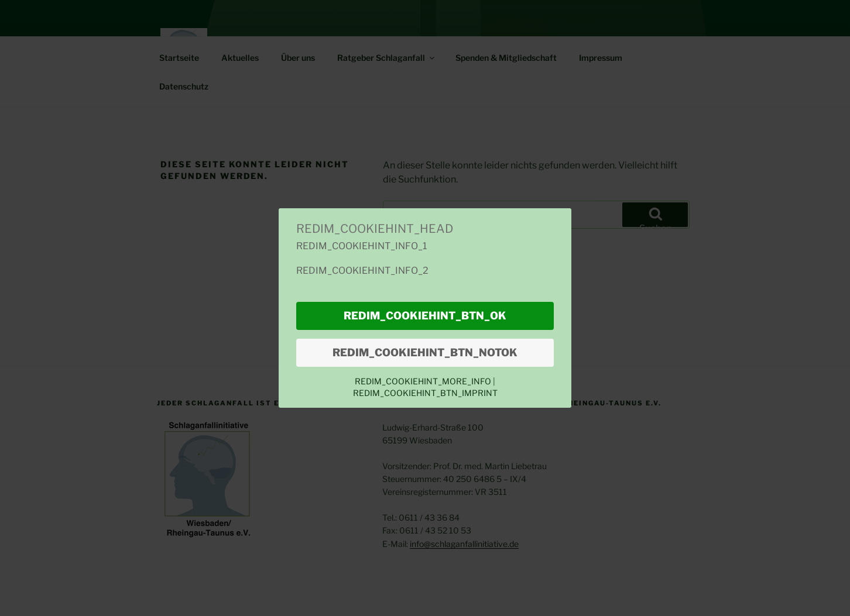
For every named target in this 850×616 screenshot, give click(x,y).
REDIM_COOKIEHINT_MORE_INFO (424, 381)
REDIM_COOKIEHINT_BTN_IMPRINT (425, 393)
